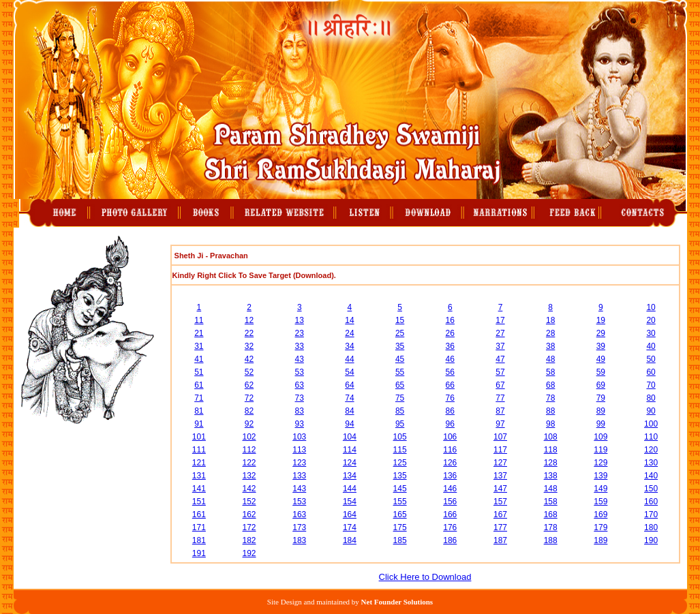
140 (651, 476)
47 (500, 359)
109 (600, 437)
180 (651, 527)
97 (500, 424)
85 (400, 411)
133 (299, 476)
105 (400, 437)
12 (249, 320)
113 (299, 450)
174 (350, 527)
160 (651, 502)
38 (550, 346)
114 (350, 450)
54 (349, 372)
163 (299, 515)
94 (349, 424)
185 (400, 540)
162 (249, 515)
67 (500, 385)
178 (551, 527)
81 (199, 411)
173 (299, 527)
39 (601, 346)
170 (651, 515)
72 (249, 398)
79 (601, 398)
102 (249, 437)
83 (300, 411)
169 (600, 515)
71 (199, 398)
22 (249, 333)
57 (500, 372)
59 (601, 372)
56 (450, 372)
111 (199, 450)
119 (600, 450)
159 (600, 502)
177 (500, 527)
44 (349, 359)
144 (350, 489)
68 (550, 385)
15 (400, 320)
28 (550, 333)
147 (500, 489)
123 (299, 463)
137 (500, 476)
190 (651, 540)
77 (500, 398)
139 (600, 476)
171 (199, 527)
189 (600, 540)
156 (450, 502)
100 (651, 424)
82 (249, 411)
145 (400, 489)
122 (249, 463)
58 (550, 372)
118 (551, 450)
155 (400, 502)
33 (300, 346)
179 (600, 527)
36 (450, 346)
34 (349, 346)
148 (551, 489)
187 (500, 540)
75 (400, 398)
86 (450, 411)
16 (450, 320)
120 (651, 450)
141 (199, 489)
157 (500, 502)
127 (500, 463)
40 (651, 346)
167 (500, 515)
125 (400, 463)
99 (601, 424)
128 (551, 463)
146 (450, 489)
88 (550, 411)
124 (350, 463)
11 (199, 320)
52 (249, 372)
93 (300, 424)
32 (249, 346)
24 (349, 333)
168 (551, 515)
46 (450, 359)
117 (500, 450)
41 (199, 359)
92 (249, 424)
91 (199, 424)
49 (601, 359)
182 (249, 540)
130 (651, 463)
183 (299, 540)
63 (300, 385)
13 (300, 320)
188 (551, 540)
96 (450, 424)
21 (199, 333)
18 (550, 320)
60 (651, 372)
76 (450, 398)
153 (299, 502)
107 (500, 437)
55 (400, 372)
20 (651, 320)
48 (550, 359)
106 (450, 437)
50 (651, 359)
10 (651, 307)
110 (651, 437)
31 (199, 346)
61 (199, 385)
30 (651, 333)
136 (450, 476)
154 (350, 502)
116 (450, 450)
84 (349, 411)
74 (349, 398)
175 (400, 527)
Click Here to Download (425, 577)
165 (400, 515)
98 (550, 424)
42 (249, 359)
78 (550, 398)
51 (199, 372)
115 (400, 450)
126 (450, 463)
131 (199, 476)
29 (601, 333)
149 (600, 489)
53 (300, 372)
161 (199, 515)
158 (551, 502)
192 (249, 553)
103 (299, 437)
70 (651, 385)
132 (249, 476)
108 (551, 437)
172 (249, 527)
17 (500, 320)
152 (249, 502)
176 (450, 527)
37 (500, 346)
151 (199, 502)
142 (249, 489)
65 (400, 385)
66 (450, 385)
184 (350, 540)
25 (400, 333)
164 (350, 515)
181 (199, 540)
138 (551, 476)
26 (450, 333)
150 (651, 489)
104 (350, 437)
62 (249, 385)
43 (300, 359)
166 (450, 515)
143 (299, 489)
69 (601, 385)
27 (500, 333)
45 (400, 359)
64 (349, 385)
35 (400, 346)
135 (400, 476)
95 (400, 424)
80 (651, 398)
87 (500, 411)
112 (249, 450)
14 (349, 320)
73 (300, 398)
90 (651, 411)
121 (199, 463)
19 (601, 320)
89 (601, 411)
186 (450, 540)
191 (199, 553)
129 (600, 463)
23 (300, 333)
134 (350, 476)
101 (199, 437)
